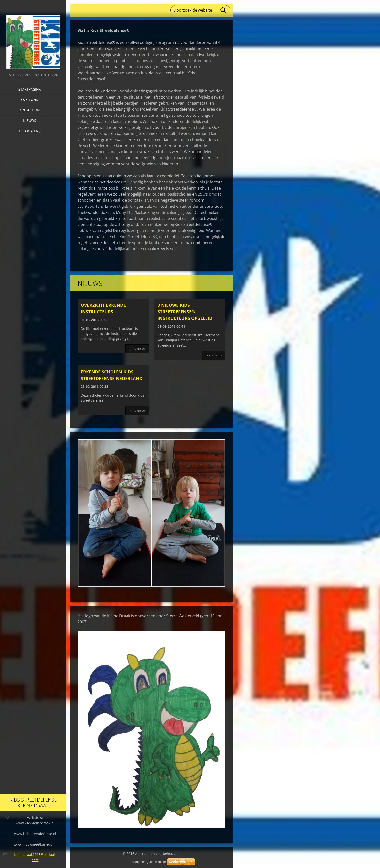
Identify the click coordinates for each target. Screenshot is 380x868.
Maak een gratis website (149, 862)
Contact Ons (30, 110)
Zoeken (223, 10)
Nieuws (30, 120)
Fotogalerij (30, 131)
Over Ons (30, 100)
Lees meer (137, 349)
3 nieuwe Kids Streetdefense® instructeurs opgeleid (185, 312)
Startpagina (30, 89)
